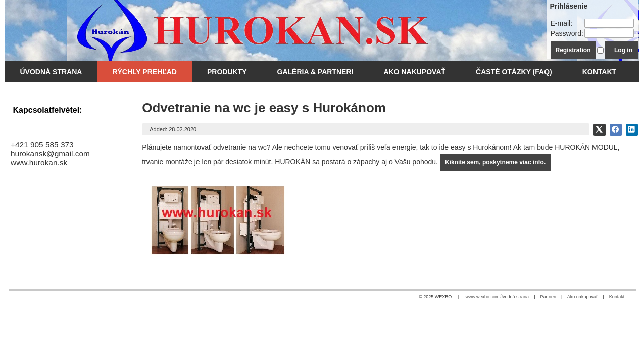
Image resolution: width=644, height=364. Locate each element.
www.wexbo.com (483, 297)
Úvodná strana (514, 297)
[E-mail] (609, 23)
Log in (623, 50)
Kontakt (617, 297)
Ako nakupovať (582, 297)
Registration (573, 50)
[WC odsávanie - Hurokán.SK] (243, 30)
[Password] (609, 33)
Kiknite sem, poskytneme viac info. (495, 162)
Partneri (548, 297)
